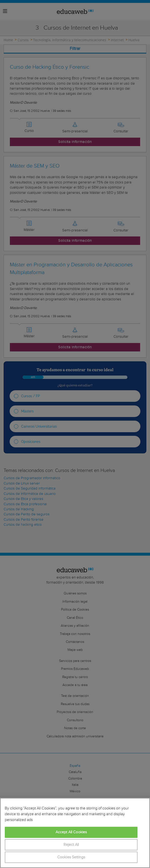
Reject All (71, 845)
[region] (75, 833)
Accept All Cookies (71, 832)
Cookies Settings (71, 857)
